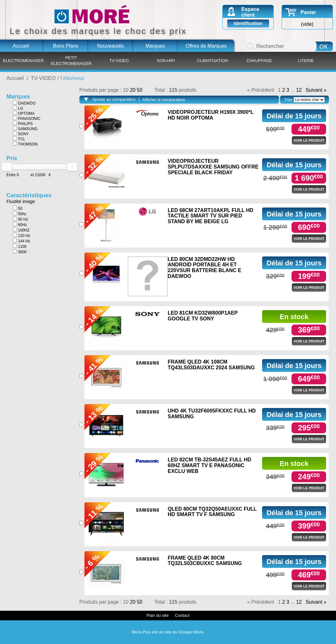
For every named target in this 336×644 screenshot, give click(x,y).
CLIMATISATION (212, 61)
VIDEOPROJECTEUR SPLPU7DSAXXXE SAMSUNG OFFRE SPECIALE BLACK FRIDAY (213, 167)
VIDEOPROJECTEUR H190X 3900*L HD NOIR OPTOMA (211, 115)
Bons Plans (66, 46)
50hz (20, 214)
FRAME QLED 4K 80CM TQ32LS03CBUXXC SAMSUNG (205, 561)
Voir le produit (309, 140)
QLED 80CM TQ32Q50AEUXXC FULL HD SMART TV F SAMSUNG (212, 512)
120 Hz (21, 235)
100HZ (21, 230)
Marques (155, 46)
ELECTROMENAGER (23, 61)
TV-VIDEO (119, 61)
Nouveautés (110, 46)
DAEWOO (24, 103)
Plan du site (158, 615)
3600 (20, 252)
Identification (248, 23)
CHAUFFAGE (259, 61)
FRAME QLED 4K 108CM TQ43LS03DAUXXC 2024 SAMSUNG (211, 365)
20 (133, 90)
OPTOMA (24, 113)
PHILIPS (23, 123)
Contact (182, 615)
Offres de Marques (206, 46)
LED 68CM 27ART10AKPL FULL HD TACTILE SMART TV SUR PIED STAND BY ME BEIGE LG (211, 216)
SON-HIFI (166, 61)
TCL (19, 139)
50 (18, 208)
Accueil (21, 46)
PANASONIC (27, 118)
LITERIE (306, 61)
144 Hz (21, 241)
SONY (21, 134)
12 (299, 90)
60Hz (20, 224)
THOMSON (25, 144)
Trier (288, 100)
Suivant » (316, 90)
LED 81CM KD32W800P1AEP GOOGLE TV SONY (203, 316)
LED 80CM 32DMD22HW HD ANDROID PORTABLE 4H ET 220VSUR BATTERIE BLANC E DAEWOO (204, 268)
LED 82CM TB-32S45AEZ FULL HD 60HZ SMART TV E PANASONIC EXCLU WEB (209, 465)
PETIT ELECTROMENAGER (71, 61)
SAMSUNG (25, 129)
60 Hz (20, 219)
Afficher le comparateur (164, 100)
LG (18, 108)
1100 (20, 246)
